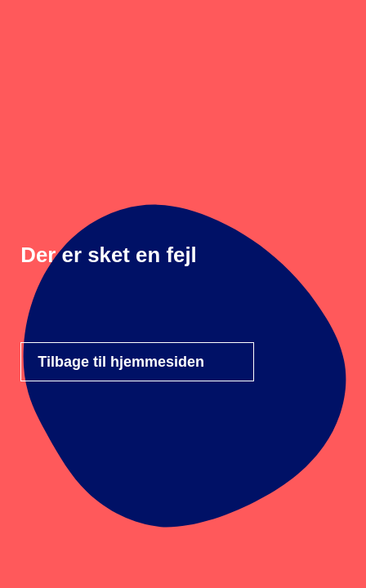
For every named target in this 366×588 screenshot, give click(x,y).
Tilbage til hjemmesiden (121, 362)
